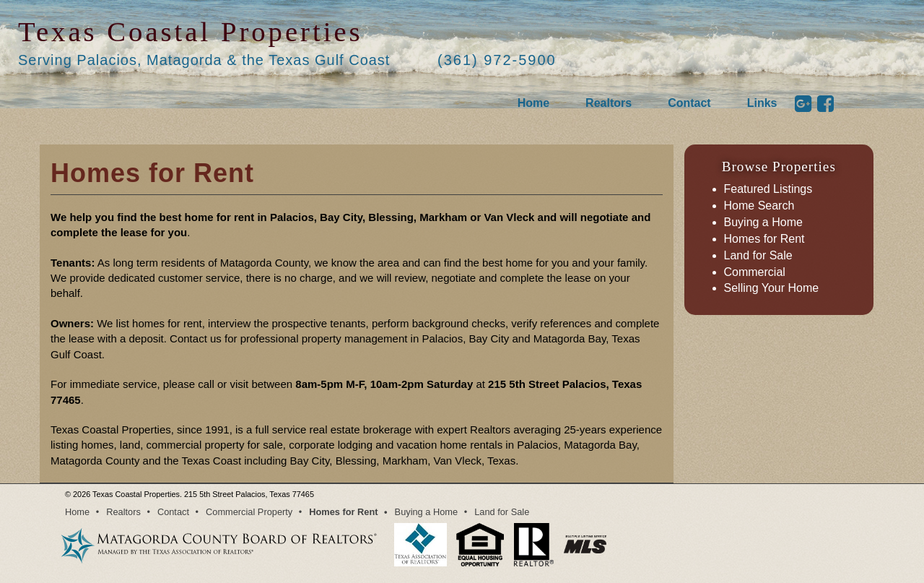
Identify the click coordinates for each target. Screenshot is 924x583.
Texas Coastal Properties (191, 32)
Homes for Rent (764, 239)
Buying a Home (763, 222)
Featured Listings (768, 189)
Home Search (759, 206)
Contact (689, 103)
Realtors (609, 103)
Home (533, 103)
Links (762, 103)
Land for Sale (758, 255)
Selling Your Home (772, 288)
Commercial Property (249, 512)
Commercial (755, 272)
